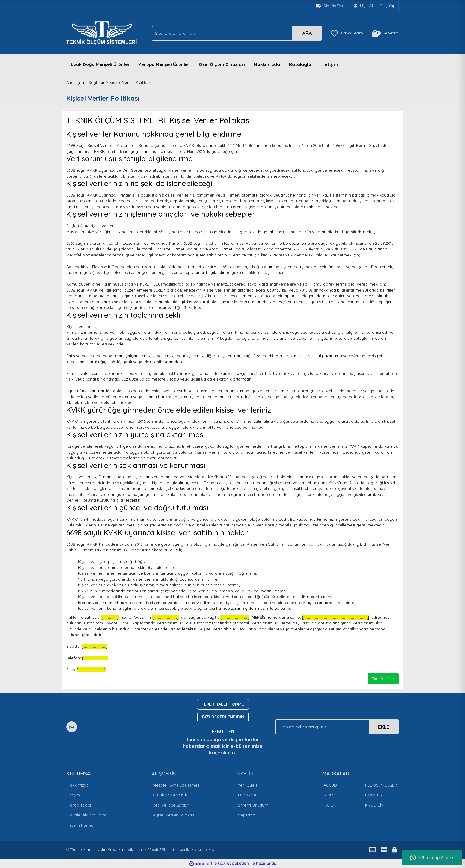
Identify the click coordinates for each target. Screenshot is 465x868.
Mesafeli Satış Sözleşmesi (176, 785)
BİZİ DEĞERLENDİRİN (223, 717)
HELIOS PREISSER (381, 785)
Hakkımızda (267, 64)
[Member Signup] (364, 6)
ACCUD (330, 785)
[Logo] (103, 33)
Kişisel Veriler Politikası (174, 815)
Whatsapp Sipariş (432, 858)
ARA (307, 33)
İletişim (330, 64)
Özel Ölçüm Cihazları (222, 64)
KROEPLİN (374, 805)
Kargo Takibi (79, 805)
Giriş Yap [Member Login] (387, 6)
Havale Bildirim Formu (88, 815)
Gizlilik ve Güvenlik (170, 795)
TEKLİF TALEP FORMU (223, 704)
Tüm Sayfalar (383, 678)
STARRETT (333, 795)
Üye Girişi (247, 795)
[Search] (237, 33)
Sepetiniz (247, 815)
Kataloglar (301, 64)
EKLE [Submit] (384, 727)
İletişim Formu (80, 825)
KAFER (330, 805)
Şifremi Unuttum (253, 805)
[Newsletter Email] (337, 727)
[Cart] (385, 33)
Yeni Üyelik (248, 785)
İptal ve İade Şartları (171, 805)
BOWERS (373, 795)
